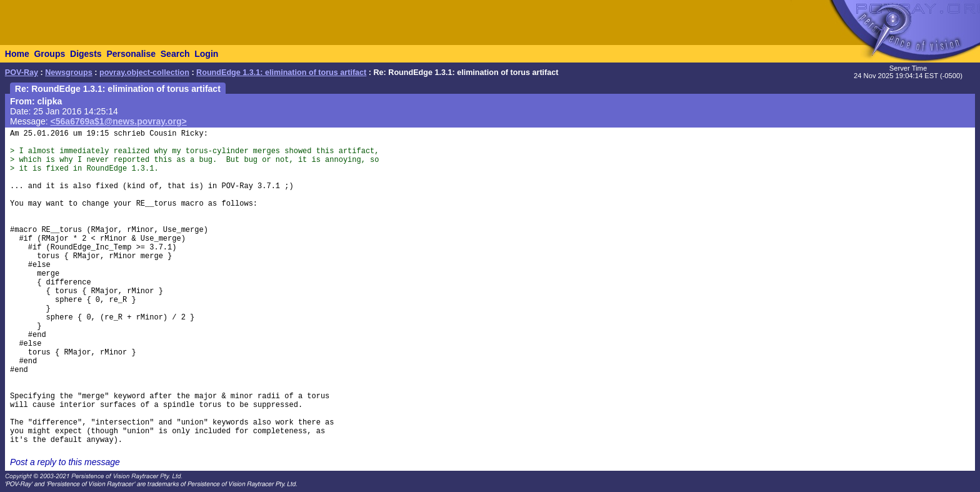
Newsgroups (69, 73)
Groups (49, 54)
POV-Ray (22, 73)
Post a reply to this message (65, 462)
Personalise (131, 54)
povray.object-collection (144, 73)
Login (206, 54)
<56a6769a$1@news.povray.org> (119, 121)
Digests (86, 54)
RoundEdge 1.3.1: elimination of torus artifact (281, 73)
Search (175, 54)
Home (17, 54)
